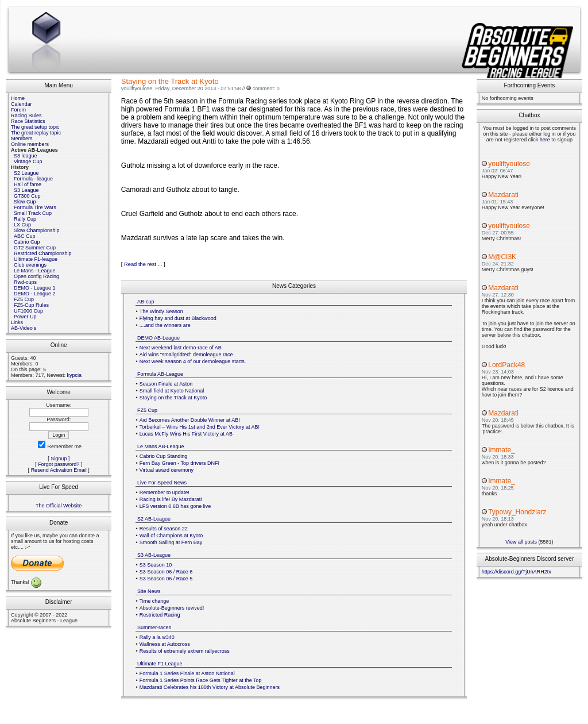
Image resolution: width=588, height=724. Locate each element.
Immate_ (502, 450)
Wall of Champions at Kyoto (171, 536)
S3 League (26, 190)
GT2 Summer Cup (35, 248)
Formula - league (33, 179)
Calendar (22, 104)
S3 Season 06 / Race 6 (166, 572)
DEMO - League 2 (35, 294)
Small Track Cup (33, 213)
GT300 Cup (27, 196)
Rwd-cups (25, 282)
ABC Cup (25, 236)
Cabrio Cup (27, 242)
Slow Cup (25, 202)
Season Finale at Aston (166, 384)
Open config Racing (36, 276)
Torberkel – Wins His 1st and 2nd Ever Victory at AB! (200, 427)
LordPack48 (506, 365)
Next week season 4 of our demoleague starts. (193, 361)
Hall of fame (28, 184)
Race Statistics (28, 121)
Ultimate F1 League (160, 664)
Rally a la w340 (157, 637)
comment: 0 (266, 88)
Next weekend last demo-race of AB (181, 348)
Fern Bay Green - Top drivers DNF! (179, 463)
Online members (30, 144)
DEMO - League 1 (35, 288)
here (545, 140)
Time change (154, 601)
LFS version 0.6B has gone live (175, 506)
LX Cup (22, 225)
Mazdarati (503, 195)
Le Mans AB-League (161, 446)
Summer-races (154, 627)
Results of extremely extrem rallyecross (185, 651)
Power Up (25, 317)
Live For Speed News (162, 483)
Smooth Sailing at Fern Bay (171, 542)
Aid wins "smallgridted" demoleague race (186, 355)
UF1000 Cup (28, 311)
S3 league (26, 156)
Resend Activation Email (59, 470)
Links (17, 322)
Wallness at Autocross (165, 644)
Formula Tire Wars (35, 207)
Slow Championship (37, 230)
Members (22, 138)
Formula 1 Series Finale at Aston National (187, 673)
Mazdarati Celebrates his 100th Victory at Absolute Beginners (210, 687)
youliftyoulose (509, 164)
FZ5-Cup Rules (31, 305)
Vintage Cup (28, 161)
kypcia (75, 375)
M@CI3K (502, 257)
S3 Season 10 (156, 565)
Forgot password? (59, 464)
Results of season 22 (164, 529)
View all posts (521, 542)
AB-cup (146, 302)
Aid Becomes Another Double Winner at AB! (190, 420)
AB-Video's (24, 328)
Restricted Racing (160, 615)
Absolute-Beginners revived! (172, 608)
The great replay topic (36, 133)
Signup (59, 459)
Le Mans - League (35, 271)
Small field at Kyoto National (172, 391)
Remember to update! (165, 492)
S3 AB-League (154, 555)
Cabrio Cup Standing (164, 456)
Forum (18, 110)
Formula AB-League (160, 374)
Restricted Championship (43, 253)
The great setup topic (35, 127)
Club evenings (30, 265)
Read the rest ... (143, 264)
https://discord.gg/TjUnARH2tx (517, 572)
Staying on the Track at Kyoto (173, 398)
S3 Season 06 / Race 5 (166, 579)
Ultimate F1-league (36, 259)
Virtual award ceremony (167, 470)
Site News (149, 591)
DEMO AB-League (158, 338)
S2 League (26, 173)
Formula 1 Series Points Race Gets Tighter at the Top (201, 680)
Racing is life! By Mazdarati (171, 499)
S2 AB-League (154, 519)
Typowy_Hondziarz (517, 512)
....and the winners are (165, 325)
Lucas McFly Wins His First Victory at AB (186, 434)
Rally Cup (25, 219)
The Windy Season (161, 311)
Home (18, 98)
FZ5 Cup (24, 299)
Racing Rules (26, 115)
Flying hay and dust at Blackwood (178, 318)
